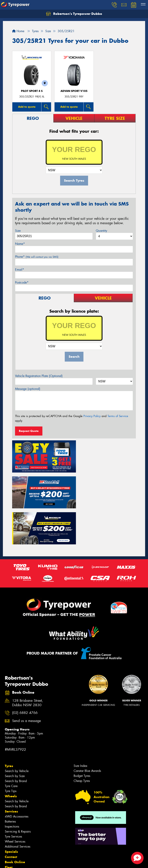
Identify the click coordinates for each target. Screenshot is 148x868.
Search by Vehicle (17, 732)
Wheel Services (15, 802)
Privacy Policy (92, 416)
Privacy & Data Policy (27, 862)
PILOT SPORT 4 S (32, 91)
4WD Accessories (17, 777)
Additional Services (18, 807)
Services (11, 772)
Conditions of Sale (51, 862)
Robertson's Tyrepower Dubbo (74, 14)
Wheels (11, 757)
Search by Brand (16, 742)
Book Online (15, 823)
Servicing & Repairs (18, 792)
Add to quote (27, 107)
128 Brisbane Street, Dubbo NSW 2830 (28, 663)
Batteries (10, 782)
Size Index (80, 726)
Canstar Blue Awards (87, 731)
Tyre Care (11, 747)
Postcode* (22, 282)
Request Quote (29, 431)
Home (18, 31)
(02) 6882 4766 (25, 673)
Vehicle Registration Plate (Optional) (39, 376)
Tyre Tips (11, 752)
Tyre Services (13, 797)
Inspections (12, 787)
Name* (20, 244)
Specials (11, 812)
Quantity (101, 231)
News (9, 833)
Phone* (37, 257)
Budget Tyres (82, 736)
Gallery (11, 838)
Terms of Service (118, 416)
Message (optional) (28, 389)
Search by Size (15, 737)
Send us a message (26, 681)
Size (18, 231)
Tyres (9, 726)
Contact (11, 817)
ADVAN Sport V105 (74, 91)
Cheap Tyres (82, 741)
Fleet (9, 828)
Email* (20, 270)
